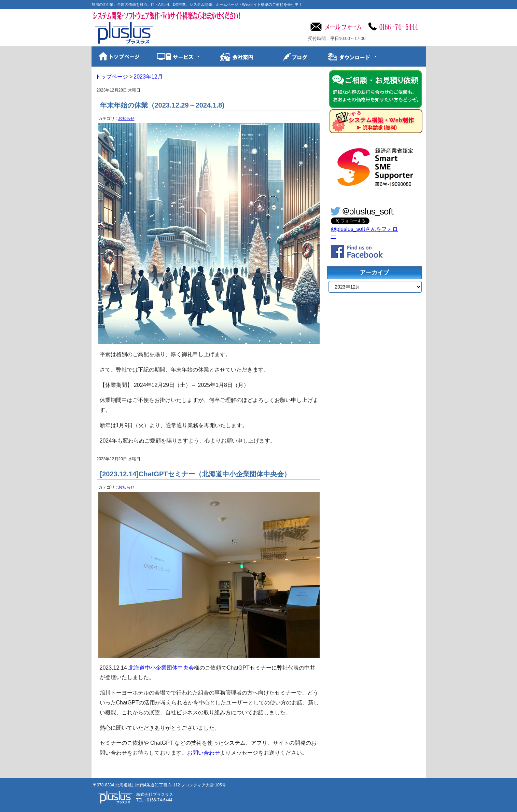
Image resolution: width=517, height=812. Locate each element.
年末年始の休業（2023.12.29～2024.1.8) (162, 105)
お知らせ (126, 118)
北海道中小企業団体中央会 (161, 668)
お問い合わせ (204, 753)
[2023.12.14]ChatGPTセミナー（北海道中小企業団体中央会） (195, 474)
